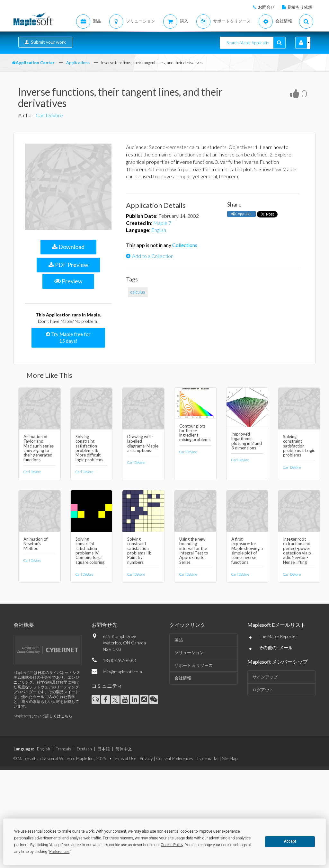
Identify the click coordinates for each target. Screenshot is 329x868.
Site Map (230, 758)
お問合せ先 (104, 625)
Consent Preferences (175, 758)
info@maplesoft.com (122, 672)
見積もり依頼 (300, 7)
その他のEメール (276, 647)
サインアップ (265, 677)
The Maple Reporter (278, 636)
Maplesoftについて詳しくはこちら (43, 716)
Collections (185, 245)
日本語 (104, 749)
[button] (301, 43)
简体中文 (124, 749)
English (159, 230)
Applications (78, 63)
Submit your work (45, 42)
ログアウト (263, 690)
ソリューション (189, 652)
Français (63, 749)
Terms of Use (124, 758)
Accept (290, 841)
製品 (179, 640)
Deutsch (84, 749)
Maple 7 (162, 223)
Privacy (146, 758)
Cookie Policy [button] (172, 845)
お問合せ (266, 7)
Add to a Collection (150, 256)
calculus (138, 292)
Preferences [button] (60, 852)
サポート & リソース (194, 665)
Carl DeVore (49, 115)
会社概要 (24, 625)
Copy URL (241, 214)
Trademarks (208, 758)
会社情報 (183, 678)
